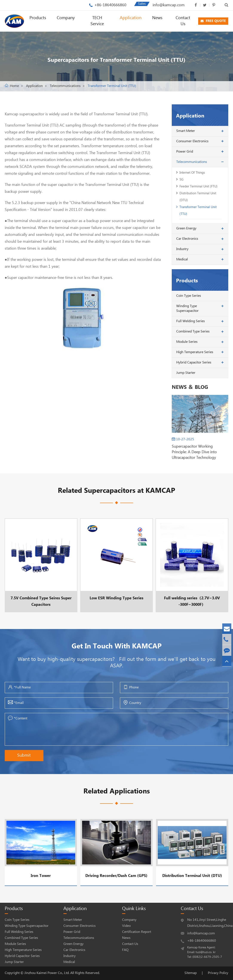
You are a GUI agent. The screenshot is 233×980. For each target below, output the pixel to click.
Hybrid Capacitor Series (194, 362)
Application (131, 18)
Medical (182, 259)
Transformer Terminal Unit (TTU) (112, 86)
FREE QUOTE (213, 21)
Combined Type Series (193, 332)
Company (66, 18)
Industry (182, 249)
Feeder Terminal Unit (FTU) (199, 186)
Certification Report (137, 932)
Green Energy (186, 228)
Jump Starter (186, 373)
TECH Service (97, 21)
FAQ (125, 950)
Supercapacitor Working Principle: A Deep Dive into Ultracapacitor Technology (194, 452)
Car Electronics (187, 239)
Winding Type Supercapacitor (187, 309)
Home (14, 86)
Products (38, 18)
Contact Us (183, 21)
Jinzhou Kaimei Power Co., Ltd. (47, 973)
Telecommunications (65, 86)
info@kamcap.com (169, 5)
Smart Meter (186, 131)
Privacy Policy (218, 973)
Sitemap (191, 973)
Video (126, 926)
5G (181, 180)
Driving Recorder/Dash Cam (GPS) (116, 876)
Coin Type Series (189, 296)
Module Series (187, 342)
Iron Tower (41, 876)
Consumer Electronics (192, 141)
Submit (24, 755)
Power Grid (185, 152)
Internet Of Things (192, 173)
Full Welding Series (191, 321)
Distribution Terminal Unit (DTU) (198, 197)
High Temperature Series (195, 352)
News (157, 18)
